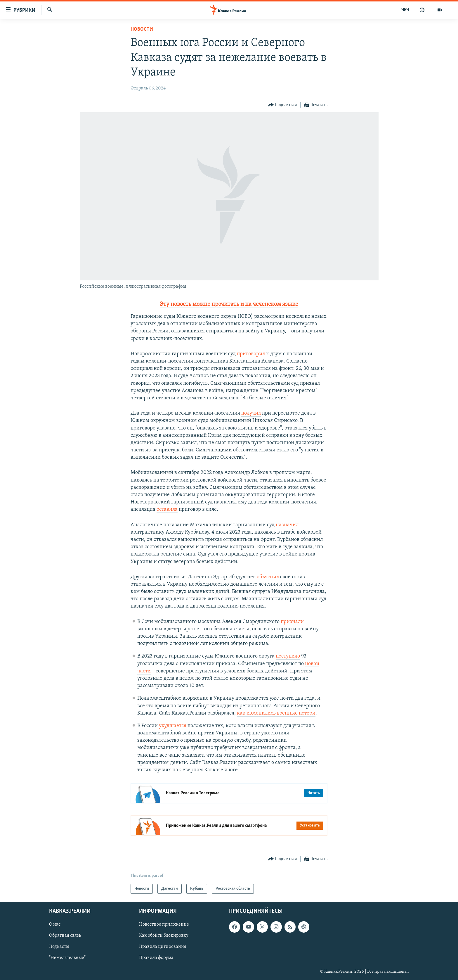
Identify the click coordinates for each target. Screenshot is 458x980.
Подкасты (59, 947)
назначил (287, 525)
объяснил (268, 577)
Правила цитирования (163, 947)
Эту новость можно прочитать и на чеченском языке (229, 304)
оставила (167, 509)
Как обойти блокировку (164, 936)
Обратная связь (65, 936)
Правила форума (156, 958)
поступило (288, 656)
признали (292, 622)
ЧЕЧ (405, 10)
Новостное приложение (164, 925)
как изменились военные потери (276, 713)
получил (251, 413)
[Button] (283, 105)
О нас (55, 925)
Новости (142, 29)
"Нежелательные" (67, 958)
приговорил (251, 354)
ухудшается (173, 726)
